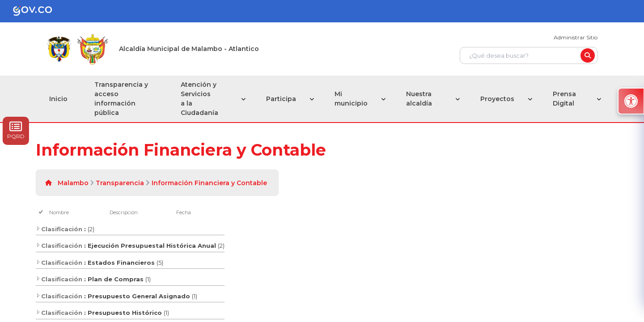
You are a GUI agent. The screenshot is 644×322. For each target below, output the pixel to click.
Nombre (59, 212)
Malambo (73, 183)
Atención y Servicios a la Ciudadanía (199, 99)
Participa (281, 99)
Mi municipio (351, 99)
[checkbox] (41, 213)
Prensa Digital (564, 99)
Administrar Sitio (576, 37)
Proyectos (497, 99)
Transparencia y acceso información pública (121, 99)
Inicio (58, 99)
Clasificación (59, 229)
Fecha (184, 212)
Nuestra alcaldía (419, 99)
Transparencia (120, 183)
